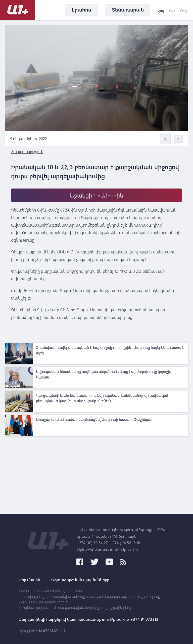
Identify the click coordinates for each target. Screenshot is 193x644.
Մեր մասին (29, 580)
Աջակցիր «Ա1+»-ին (96, 195)
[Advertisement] (96, 474)
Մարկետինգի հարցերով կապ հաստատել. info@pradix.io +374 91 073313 (88, 619)
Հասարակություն (27, 152)
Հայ (161, 11)
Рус (172, 11)
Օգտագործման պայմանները (80, 580)
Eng (183, 11)
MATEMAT (49, 631)
